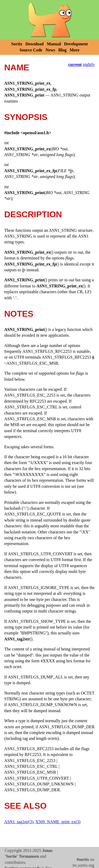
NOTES (19, 314)
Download (34, 44)
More (75, 50)
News (50, 50)
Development (76, 44)
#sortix (83, 859)
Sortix (17, 44)
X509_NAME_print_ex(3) (58, 822)
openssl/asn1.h (36, 133)
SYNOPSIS (26, 117)
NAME (17, 67)
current (75, 64)
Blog (62, 50)
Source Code (31, 50)
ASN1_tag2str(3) (19, 822)
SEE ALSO (25, 806)
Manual (54, 44)
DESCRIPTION (33, 214)
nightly (89, 64)
